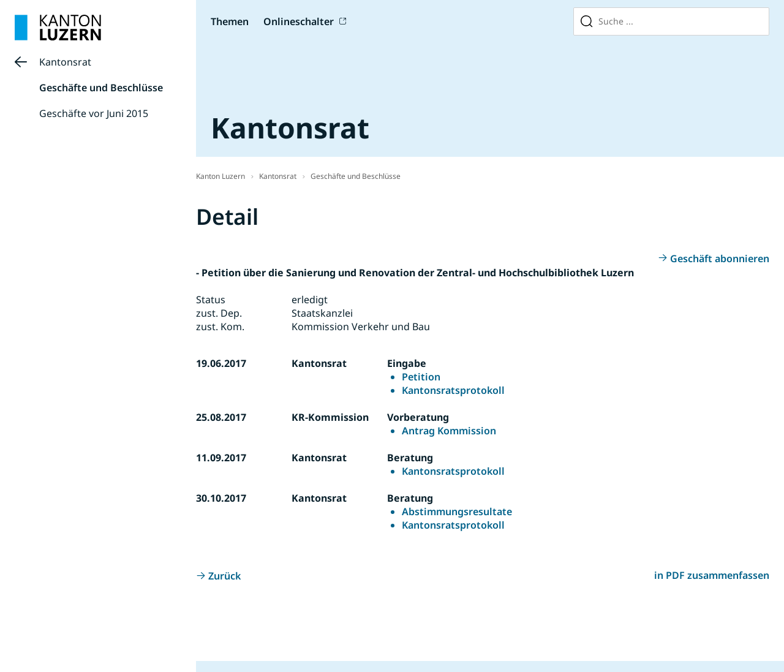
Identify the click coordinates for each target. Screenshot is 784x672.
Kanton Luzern (221, 176)
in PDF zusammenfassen (712, 575)
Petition (421, 377)
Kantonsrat (65, 62)
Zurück (224, 576)
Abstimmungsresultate (457, 512)
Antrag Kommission (449, 431)
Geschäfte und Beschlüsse (101, 88)
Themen (230, 21)
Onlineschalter (299, 21)
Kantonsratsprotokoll (453, 390)
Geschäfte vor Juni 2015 (94, 113)
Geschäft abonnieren (720, 259)
